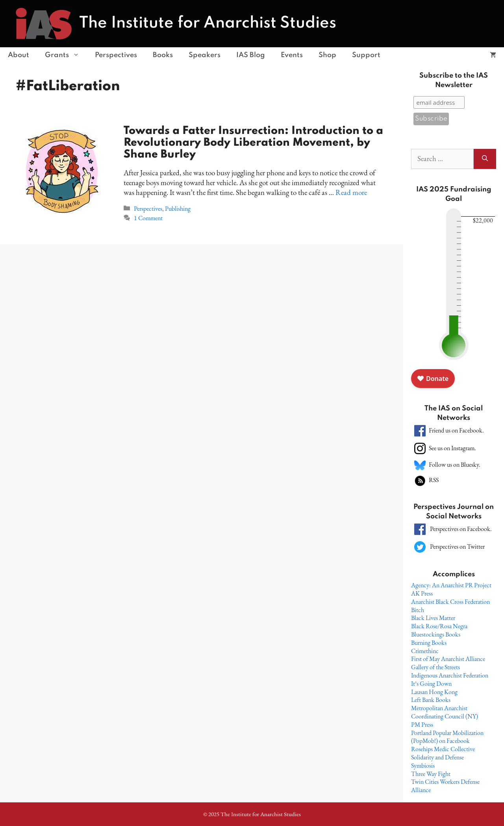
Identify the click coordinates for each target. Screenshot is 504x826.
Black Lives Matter (433, 618)
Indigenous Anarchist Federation (450, 675)
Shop (327, 55)
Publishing (178, 209)
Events (292, 55)
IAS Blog (251, 55)
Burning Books (429, 643)
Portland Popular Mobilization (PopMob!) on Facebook (447, 737)
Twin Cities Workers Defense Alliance (445, 786)
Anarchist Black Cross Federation (450, 602)
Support (366, 55)
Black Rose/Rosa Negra (439, 626)
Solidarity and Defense (437, 757)
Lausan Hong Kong (434, 692)
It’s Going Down (431, 684)
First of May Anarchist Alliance (448, 659)
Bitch (418, 610)
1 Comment (148, 218)
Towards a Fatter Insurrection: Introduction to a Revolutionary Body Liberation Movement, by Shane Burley (253, 143)
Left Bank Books (431, 700)
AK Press (422, 593)
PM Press (422, 725)
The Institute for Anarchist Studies (208, 23)
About (19, 55)
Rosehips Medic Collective (443, 749)
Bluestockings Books (436, 634)
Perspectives (116, 55)
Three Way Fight (431, 774)
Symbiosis (423, 766)
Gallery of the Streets (435, 667)
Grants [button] (66, 55)
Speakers (205, 55)
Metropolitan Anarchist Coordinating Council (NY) (445, 712)
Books (163, 55)
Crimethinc (425, 651)
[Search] (485, 159)
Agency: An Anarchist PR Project (451, 585)
